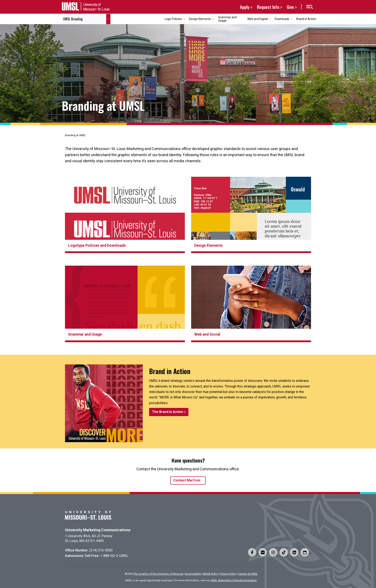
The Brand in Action (168, 412)
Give (290, 7)
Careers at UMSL (248, 574)
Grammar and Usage (227, 19)
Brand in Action (306, 19)
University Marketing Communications (98, 530)
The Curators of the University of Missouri (158, 574)
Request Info (268, 7)
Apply (245, 7)
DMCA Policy (210, 574)
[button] (309, 7)
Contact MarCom (187, 480)
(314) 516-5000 (101, 550)
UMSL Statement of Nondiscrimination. (234, 580)
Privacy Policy (228, 574)
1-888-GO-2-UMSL (114, 556)
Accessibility (193, 574)
